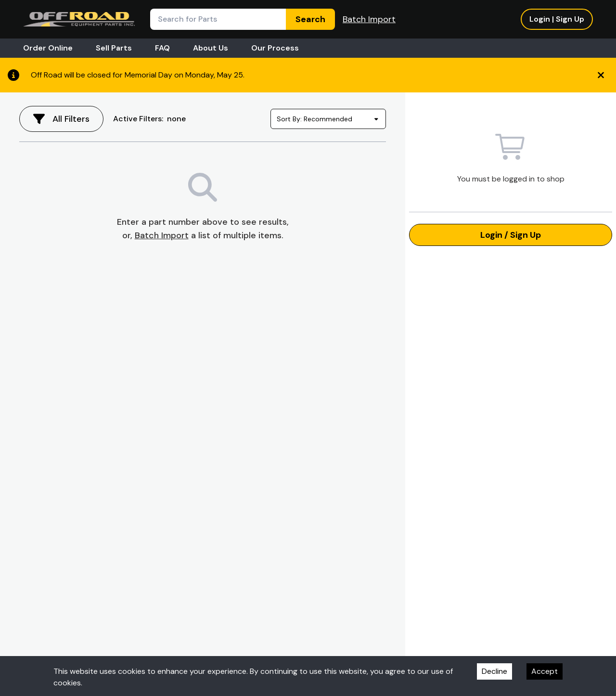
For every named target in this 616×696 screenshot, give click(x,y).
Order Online (48, 48)
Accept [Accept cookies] (545, 671)
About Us (211, 48)
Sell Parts (114, 48)
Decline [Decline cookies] (494, 671)
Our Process (275, 48)
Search (310, 19)
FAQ (162, 48)
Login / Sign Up (511, 235)
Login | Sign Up (557, 19)
